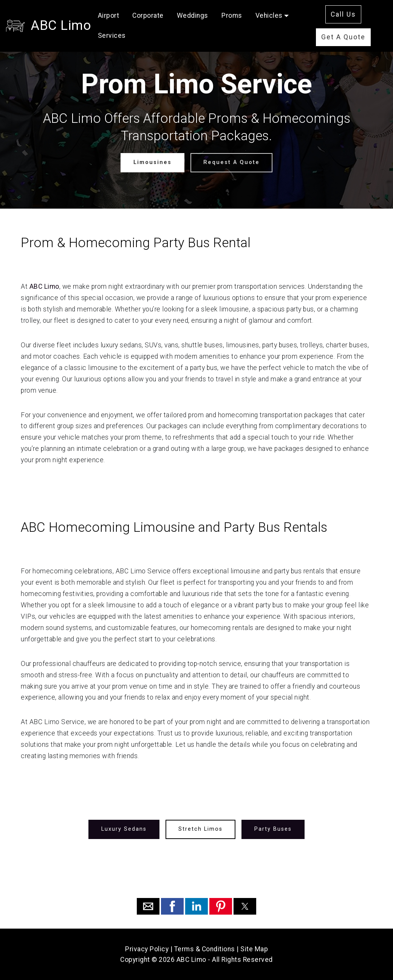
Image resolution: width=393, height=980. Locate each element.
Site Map (254, 949)
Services (112, 36)
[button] (148, 906)
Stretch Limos (200, 829)
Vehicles (269, 15)
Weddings (193, 15)
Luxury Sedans (124, 829)
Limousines (152, 162)
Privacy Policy (147, 949)
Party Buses (273, 829)
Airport (109, 15)
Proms (232, 15)
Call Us (343, 14)
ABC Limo (61, 25)
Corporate (148, 15)
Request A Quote (231, 162)
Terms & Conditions (205, 949)
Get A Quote (343, 37)
